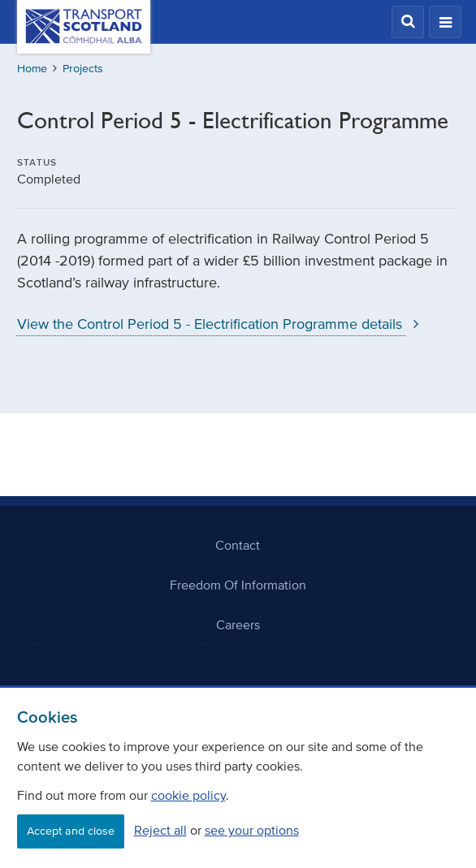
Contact (238, 545)
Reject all (160, 830)
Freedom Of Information (238, 585)
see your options (252, 830)
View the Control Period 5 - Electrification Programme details (222, 324)
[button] (408, 22)
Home (32, 69)
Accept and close (71, 831)
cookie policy (188, 795)
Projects (83, 69)
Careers (238, 624)
